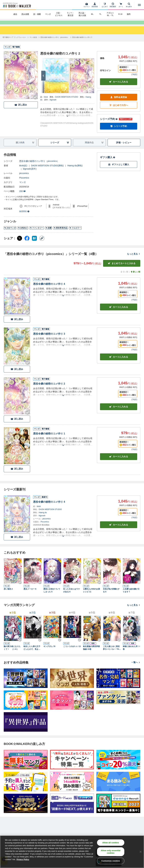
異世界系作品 (61, 232)
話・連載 (37, 14)
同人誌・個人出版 (82, 14)
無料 (129, 14)
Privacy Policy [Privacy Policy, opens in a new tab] (23, 860)
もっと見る (134, 258)
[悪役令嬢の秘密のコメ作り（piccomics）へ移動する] (55, 41)
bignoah (53, 104)
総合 (15, 14)
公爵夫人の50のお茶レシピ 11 (92, 595)
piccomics (24, 178)
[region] (72, 852)
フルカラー (75, 232)
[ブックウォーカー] (17, 5)
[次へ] (43, 80)
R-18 (120, 14)
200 (22, 195)
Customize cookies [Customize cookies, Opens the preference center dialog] (111, 861)
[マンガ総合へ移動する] (33, 41)
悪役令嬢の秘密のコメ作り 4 (49, 288)
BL (92, 14)
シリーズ (60, 147)
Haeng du (43, 517)
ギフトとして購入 (119, 169)
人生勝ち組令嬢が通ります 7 (131, 595)
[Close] (141, 852)
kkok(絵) (23, 170)
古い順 (124, 276)
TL (100, 14)
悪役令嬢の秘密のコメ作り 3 (49, 338)
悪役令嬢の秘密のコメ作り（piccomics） (39, 165)
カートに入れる (119, 86)
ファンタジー (37, 232)
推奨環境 (24, 216)
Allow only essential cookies (111, 852)
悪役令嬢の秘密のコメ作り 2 (49, 388)
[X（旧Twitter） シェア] (20, 243)
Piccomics (24, 182)
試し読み (21, 109)
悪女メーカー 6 (30, 593)
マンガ (48, 14)
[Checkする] (35, 101)
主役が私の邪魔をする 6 (111, 595)
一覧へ (136, 667)
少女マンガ (10, 232)
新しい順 (135, 276)
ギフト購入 (108, 162)
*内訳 (134, 79)
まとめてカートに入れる (122, 268)
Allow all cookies (111, 843)
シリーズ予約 (109, 123)
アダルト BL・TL (110, 14)
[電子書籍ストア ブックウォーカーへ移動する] (14, 41)
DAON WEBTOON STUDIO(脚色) (47, 170)
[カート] (121, 5)
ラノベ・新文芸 (71, 14)
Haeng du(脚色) (75, 170)
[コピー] (42, 243)
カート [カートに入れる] (119, 311)
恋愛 (49, 232)
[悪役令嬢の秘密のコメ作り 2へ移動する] (82, 41)
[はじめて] (105, 5)
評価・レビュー (124, 147)
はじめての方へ (119, 110)
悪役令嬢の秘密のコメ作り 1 (49, 438)
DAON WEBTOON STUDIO (67, 101)
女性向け (23, 232)
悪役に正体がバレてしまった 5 (52, 595)
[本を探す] (129, 5)
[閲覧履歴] (113, 5)
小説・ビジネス (59, 14)
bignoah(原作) (30, 173)
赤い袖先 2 (8, 593)
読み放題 (25, 14)
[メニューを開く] (139, 5)
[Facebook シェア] (27, 243)
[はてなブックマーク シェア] (34, 243)
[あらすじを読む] (67, 117)
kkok (46, 101)
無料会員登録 (119, 102)
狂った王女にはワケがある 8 (72, 595)
